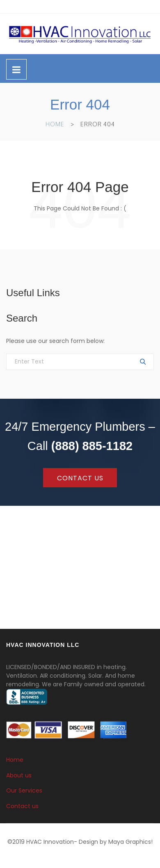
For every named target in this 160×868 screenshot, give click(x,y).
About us (19, 775)
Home (55, 124)
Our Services (24, 790)
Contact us (22, 806)
